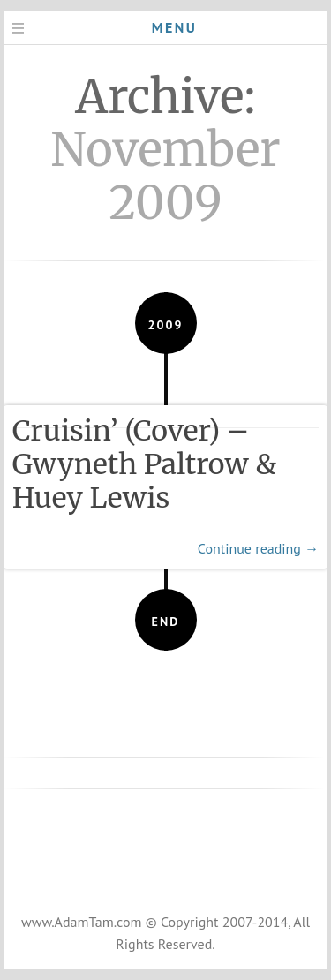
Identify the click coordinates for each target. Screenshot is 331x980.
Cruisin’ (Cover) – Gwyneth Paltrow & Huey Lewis (145, 464)
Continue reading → (258, 548)
